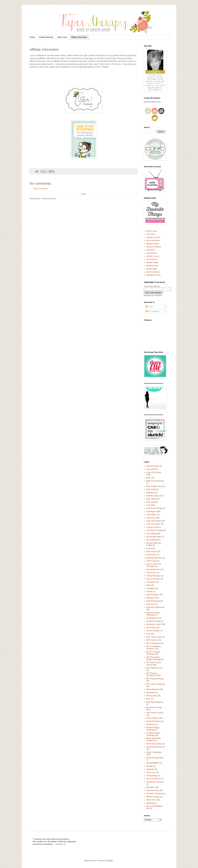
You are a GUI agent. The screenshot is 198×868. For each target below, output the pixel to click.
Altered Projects (153, 466)
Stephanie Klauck (153, 275)
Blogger (110, 861)
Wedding (150, 803)
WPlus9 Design (153, 797)
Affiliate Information (79, 37)
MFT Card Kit (152, 640)
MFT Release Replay (155, 679)
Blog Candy (151, 499)
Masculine (150, 693)
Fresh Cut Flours (153, 579)
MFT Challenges (153, 643)
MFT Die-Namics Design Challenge (154, 658)
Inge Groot (151, 250)
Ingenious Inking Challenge (153, 614)
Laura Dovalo (152, 259)
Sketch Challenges (154, 752)
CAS (148, 505)
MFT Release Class (154, 668)
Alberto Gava (152, 231)
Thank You (151, 772)
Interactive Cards (153, 624)
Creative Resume (46, 37)
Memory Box (151, 696)
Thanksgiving (152, 776)
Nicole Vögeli (152, 269)
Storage (149, 766)
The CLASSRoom (154, 779)
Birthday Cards (152, 496)
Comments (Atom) (48, 199)
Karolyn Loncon (153, 256)
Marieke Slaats (152, 263)
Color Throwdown (153, 524)
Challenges (151, 511)
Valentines (150, 787)
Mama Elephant (153, 689)
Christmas (150, 518)
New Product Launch (155, 713)
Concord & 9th (152, 527)
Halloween (151, 598)
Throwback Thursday (155, 782)
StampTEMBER (153, 763)
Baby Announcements (155, 481)
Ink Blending (151, 618)
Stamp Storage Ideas (155, 758)
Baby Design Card (154, 486)
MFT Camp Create (154, 637)
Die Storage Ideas (154, 537)
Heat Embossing (153, 601)
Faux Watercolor (153, 569)
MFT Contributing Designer (153, 647)
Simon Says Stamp (154, 744)
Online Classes (152, 718)
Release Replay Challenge (153, 729)
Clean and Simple (154, 521)
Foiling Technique (153, 576)
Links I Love (62, 37)
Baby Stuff (150, 489)
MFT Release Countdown (152, 674)
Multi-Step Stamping (155, 702)
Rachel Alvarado (153, 272)
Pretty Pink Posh (153, 721)
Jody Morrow (152, 253)
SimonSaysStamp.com (156, 747)
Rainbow (150, 724)
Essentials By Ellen (154, 558)
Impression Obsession (155, 607)
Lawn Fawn (151, 628)
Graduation (151, 588)
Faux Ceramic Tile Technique (154, 565)
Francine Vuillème (154, 247)
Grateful (150, 592)
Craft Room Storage (154, 530)
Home (32, 37)
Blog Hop (150, 502)
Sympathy (150, 769)
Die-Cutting (151, 540)
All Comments (152, 312)
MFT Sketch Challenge (156, 684)
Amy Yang (150, 234)
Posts (149, 307)
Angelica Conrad (153, 237)
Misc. (148, 699)
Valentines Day (152, 790)
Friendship (151, 582)
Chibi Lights (151, 515)
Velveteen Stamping (154, 794)
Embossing (151, 555)
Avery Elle (150, 469)
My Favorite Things (154, 707)
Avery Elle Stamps (154, 472)
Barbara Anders (153, 244)
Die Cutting (151, 534)
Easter (149, 548)
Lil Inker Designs (153, 631)
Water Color (151, 800)
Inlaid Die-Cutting (153, 621)
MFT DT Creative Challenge (153, 653)
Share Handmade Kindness (153, 739)
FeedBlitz (158, 295)
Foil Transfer (151, 573)
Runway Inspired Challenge (153, 734)
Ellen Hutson (151, 552)
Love (148, 634)
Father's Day (151, 561)
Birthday (150, 493)
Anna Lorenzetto (153, 240)
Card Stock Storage (154, 508)
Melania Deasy (152, 266)
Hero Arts (150, 604)
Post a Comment (40, 189)
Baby (148, 478)
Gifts (148, 585)
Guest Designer (153, 595)
